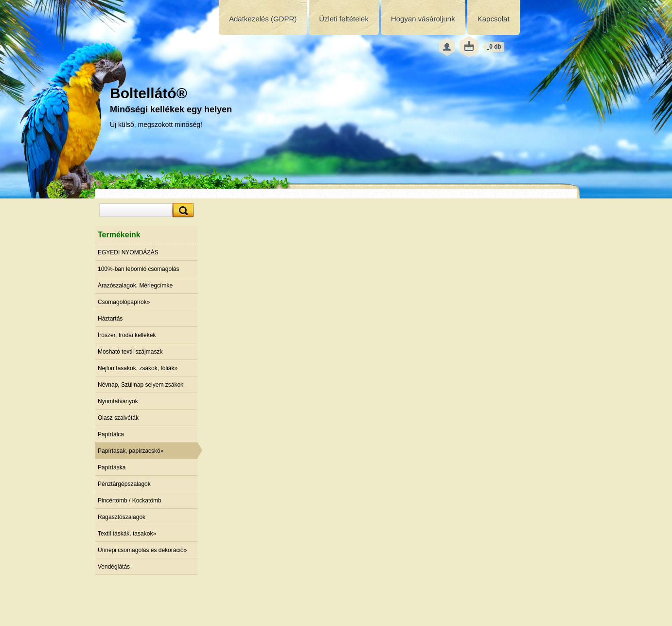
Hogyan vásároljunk (423, 19)
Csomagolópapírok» (124, 302)
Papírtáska (112, 467)
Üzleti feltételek (344, 19)
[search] (182, 210)
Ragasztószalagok (122, 517)
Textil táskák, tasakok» (127, 534)
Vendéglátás (114, 567)
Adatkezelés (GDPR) (263, 19)
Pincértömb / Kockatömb (130, 501)
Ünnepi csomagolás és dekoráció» (142, 550)
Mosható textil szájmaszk (130, 352)
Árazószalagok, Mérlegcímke (135, 286)
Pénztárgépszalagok (124, 484)
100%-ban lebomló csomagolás (138, 269)
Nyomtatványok (118, 401)
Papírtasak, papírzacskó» (131, 451)
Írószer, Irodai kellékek (127, 335)
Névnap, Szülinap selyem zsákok (141, 385)
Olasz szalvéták (118, 418)
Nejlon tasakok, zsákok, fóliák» (138, 368)
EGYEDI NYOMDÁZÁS (128, 252)
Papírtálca (111, 434)
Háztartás (110, 319)
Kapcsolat (494, 19)
